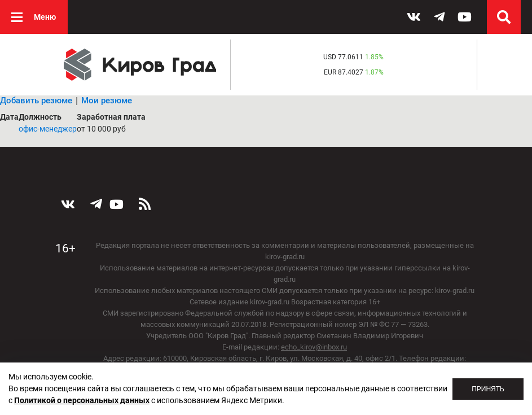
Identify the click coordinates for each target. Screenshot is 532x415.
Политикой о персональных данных (82, 400)
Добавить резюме (36, 101)
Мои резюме (107, 101)
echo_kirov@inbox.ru (314, 347)
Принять (488, 389)
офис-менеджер (48, 129)
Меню (45, 17)
